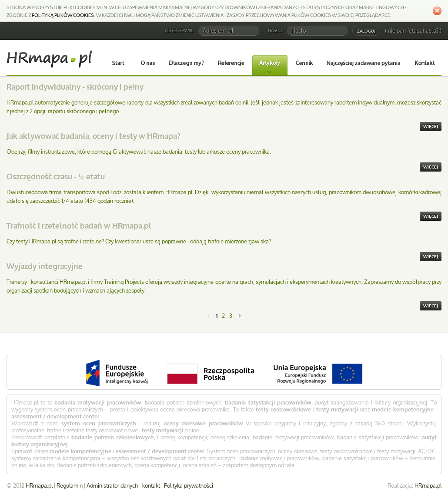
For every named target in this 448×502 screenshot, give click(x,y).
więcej (431, 126)
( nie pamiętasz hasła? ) (413, 30)
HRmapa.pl (428, 485)
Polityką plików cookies (63, 15)
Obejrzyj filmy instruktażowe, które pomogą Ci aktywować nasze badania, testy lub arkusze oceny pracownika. (139, 152)
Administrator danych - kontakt (123, 485)
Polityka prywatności (189, 485)
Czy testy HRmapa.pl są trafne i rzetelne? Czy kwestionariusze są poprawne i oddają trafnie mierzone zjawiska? (139, 241)
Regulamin (70, 485)
